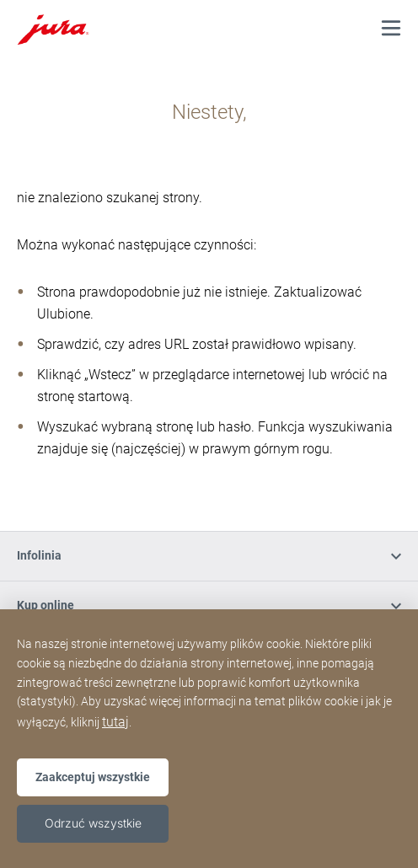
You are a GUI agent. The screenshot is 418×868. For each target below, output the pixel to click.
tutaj (115, 722)
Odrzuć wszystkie (93, 823)
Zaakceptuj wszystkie (93, 777)
